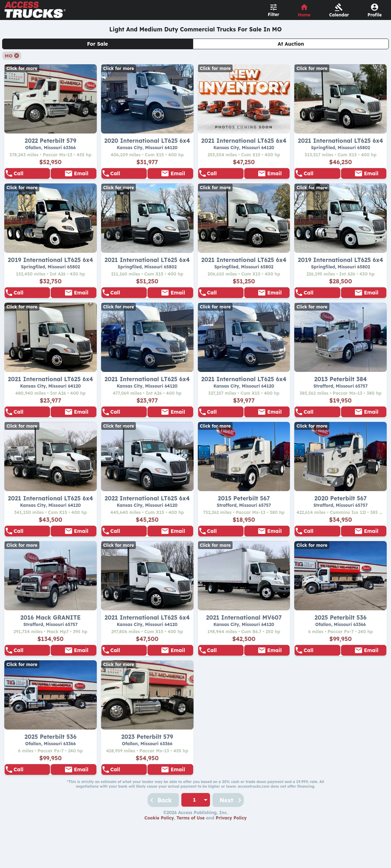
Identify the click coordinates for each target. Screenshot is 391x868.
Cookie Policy (159, 856)
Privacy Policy (231, 856)
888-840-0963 (128, 177)
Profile (375, 15)
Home (304, 15)
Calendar (339, 15)
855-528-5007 (321, 177)
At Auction (291, 44)
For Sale (98, 44)
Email (81, 177)
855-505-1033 (31, 177)
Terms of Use (191, 856)
